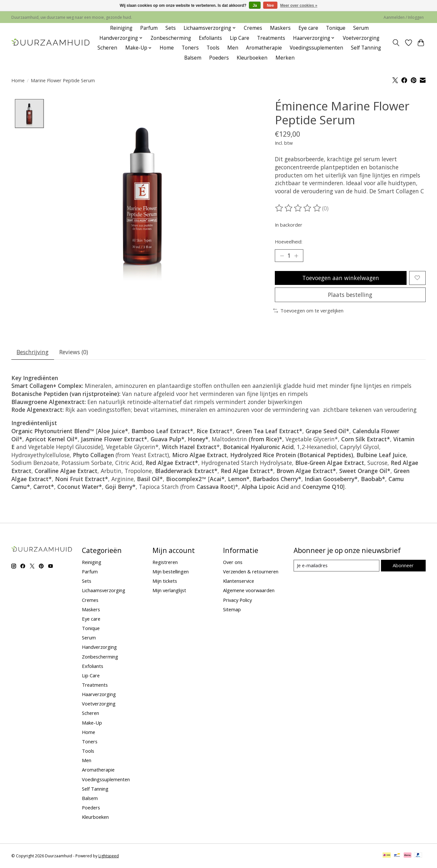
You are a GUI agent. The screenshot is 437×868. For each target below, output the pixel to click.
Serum (361, 28)
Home (167, 48)
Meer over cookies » (299, 6)
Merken (285, 58)
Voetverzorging (361, 38)
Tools (213, 48)
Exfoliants (210, 38)
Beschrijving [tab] (33, 352)
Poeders (219, 58)
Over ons (233, 562)
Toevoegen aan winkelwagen (341, 278)
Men (233, 48)
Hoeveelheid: (289, 242)
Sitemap (232, 609)
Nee (270, 6)
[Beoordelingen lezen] (298, 208)
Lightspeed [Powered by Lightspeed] (109, 856)
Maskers (280, 28)
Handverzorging (99, 647)
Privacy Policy (237, 600)
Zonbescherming (171, 38)
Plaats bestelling (350, 295)
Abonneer (403, 566)
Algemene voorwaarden (249, 591)
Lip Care (240, 38)
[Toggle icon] (396, 43)
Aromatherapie (264, 48)
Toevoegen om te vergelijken (308, 311)
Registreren (165, 562)
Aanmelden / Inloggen (404, 17)
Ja (255, 6)
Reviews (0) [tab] (74, 352)
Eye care (308, 28)
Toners (190, 48)
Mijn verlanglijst (169, 591)
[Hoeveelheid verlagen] (282, 255)
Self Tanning (366, 48)
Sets (171, 28)
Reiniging (121, 28)
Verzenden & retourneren (251, 572)
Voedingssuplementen (316, 48)
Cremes (253, 28)
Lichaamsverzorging (104, 591)
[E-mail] (336, 566)
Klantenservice (239, 581)
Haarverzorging (99, 694)
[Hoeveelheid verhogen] (296, 255)
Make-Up (92, 723)
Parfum (149, 28)
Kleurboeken (252, 58)
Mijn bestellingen (171, 572)
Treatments (271, 38)
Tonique (336, 28)
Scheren (107, 48)
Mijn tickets (165, 581)
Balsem (193, 58)
